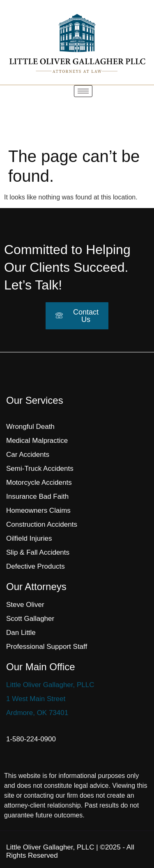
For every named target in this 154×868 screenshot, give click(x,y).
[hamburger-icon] (83, 91)
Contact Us (77, 316)
